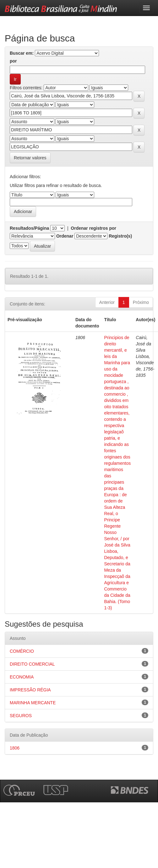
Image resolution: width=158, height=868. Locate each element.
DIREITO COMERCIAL (32, 664)
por (13, 61)
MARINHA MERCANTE (33, 703)
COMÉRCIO (22, 651)
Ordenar (65, 236)
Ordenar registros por (93, 228)
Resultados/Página (29, 228)
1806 (15, 748)
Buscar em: (22, 53)
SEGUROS (21, 716)
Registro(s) (120, 236)
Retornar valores (30, 158)
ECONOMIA (22, 677)
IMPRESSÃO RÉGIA (30, 690)
